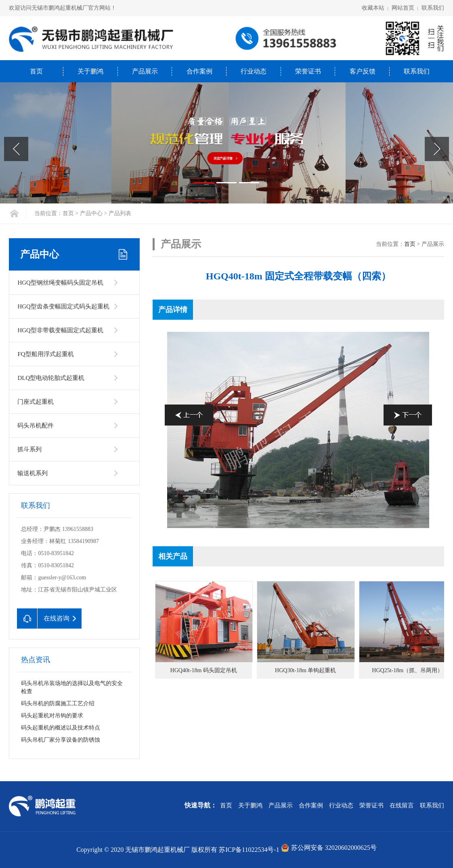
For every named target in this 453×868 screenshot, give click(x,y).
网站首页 (403, 8)
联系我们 (433, 8)
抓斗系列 (29, 449)
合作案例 (199, 71)
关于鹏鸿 (90, 71)
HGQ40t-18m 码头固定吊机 (204, 670)
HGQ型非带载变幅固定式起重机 (60, 330)
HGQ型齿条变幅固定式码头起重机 (63, 306)
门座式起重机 (36, 402)
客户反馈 (363, 71)
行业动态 (254, 71)
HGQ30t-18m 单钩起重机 (305, 670)
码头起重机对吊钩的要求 (52, 716)
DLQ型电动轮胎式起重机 (51, 378)
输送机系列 (33, 473)
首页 (36, 71)
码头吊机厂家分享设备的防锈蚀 (61, 740)
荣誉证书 (308, 71)
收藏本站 (373, 8)
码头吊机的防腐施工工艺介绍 (58, 703)
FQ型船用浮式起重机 (45, 354)
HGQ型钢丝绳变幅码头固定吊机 (60, 283)
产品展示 (145, 71)
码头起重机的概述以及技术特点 (61, 728)
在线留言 (402, 805)
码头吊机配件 (36, 426)
